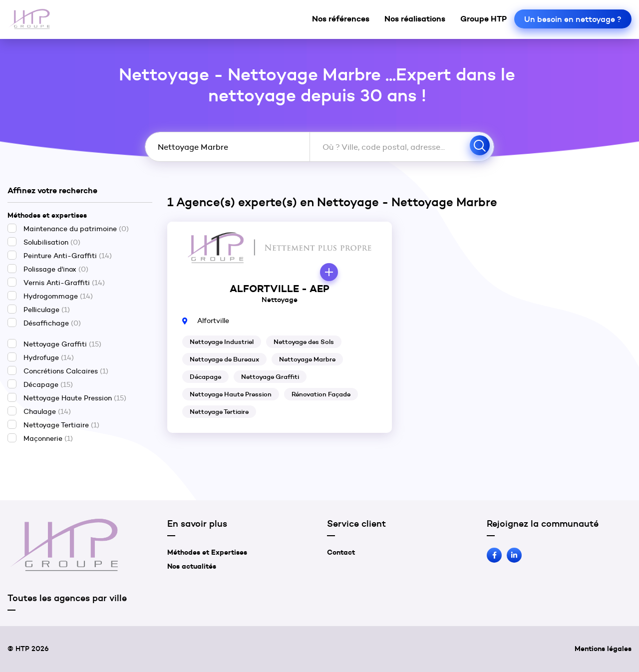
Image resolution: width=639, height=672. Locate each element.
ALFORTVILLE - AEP (280, 289)
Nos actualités (192, 566)
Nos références (341, 18)
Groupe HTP (483, 18)
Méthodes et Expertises (207, 552)
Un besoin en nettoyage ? (573, 19)
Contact (341, 552)
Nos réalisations (415, 18)
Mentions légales (603, 649)
